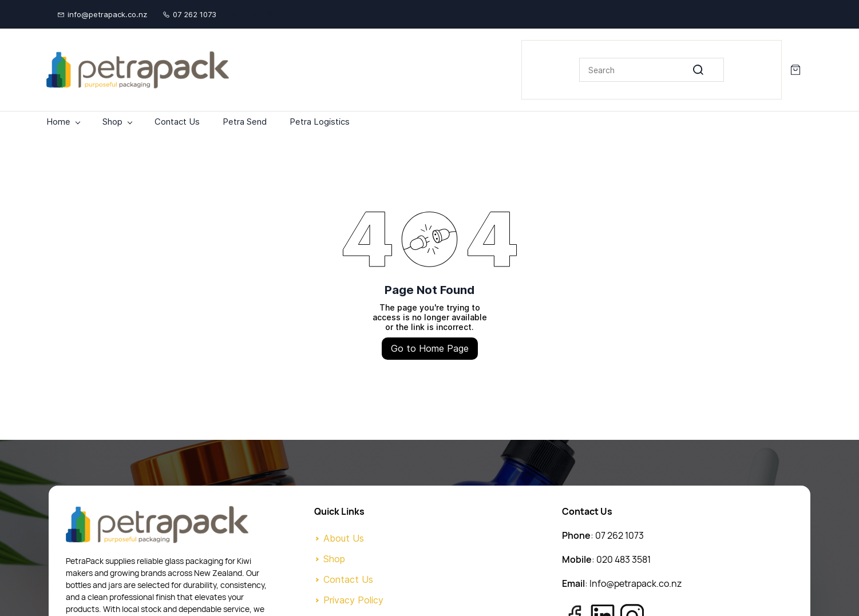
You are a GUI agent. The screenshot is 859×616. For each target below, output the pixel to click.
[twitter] (270, 14)
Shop (334, 559)
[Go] (707, 70)
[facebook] (253, 14)
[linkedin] (235, 14)
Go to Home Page (430, 348)
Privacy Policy (353, 600)
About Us (344, 538)
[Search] (652, 70)
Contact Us (348, 579)
